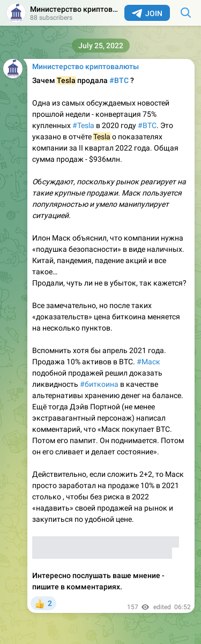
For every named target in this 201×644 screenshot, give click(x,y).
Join (147, 13)
